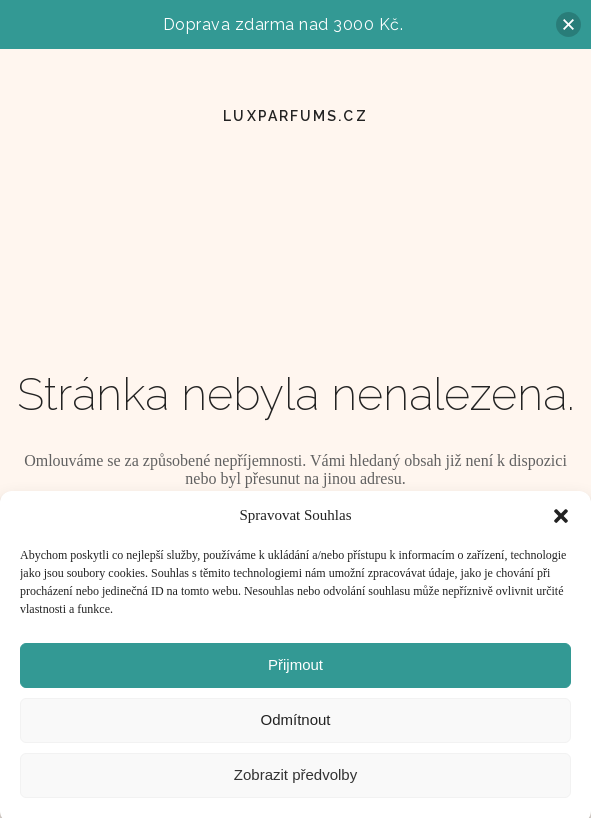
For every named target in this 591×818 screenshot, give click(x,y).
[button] (561, 521)
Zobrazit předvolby (295, 779)
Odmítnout (295, 724)
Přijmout (295, 669)
